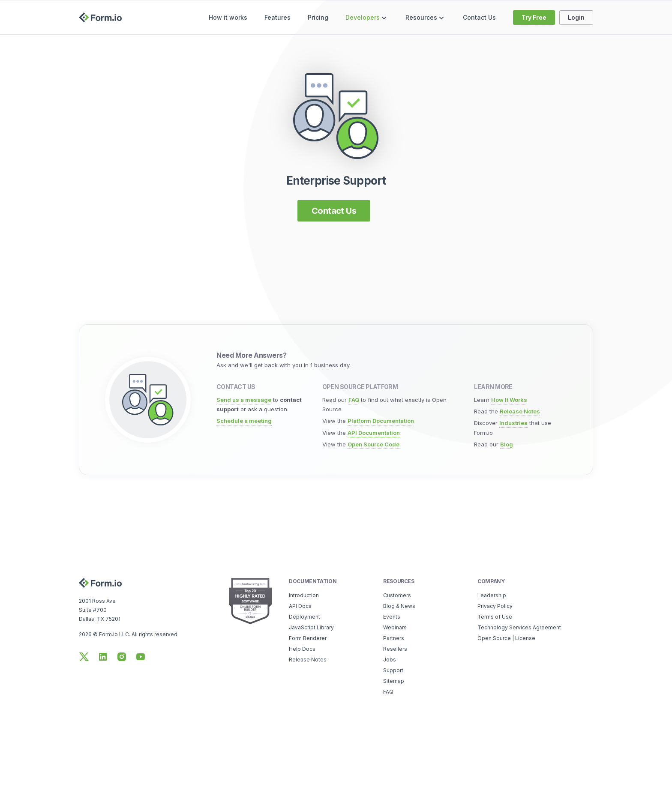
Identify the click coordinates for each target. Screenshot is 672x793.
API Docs (300, 606)
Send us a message (244, 400)
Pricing (318, 17)
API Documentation (374, 433)
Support (393, 670)
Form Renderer (308, 638)
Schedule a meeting (244, 421)
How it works (228, 17)
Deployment (304, 617)
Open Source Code (373, 444)
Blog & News (399, 606)
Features (277, 17)
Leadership (492, 595)
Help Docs (302, 649)
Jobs (390, 660)
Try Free (534, 17)
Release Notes (520, 411)
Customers (397, 595)
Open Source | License (506, 638)
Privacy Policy (495, 606)
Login (576, 17)
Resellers (395, 649)
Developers (367, 18)
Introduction (304, 595)
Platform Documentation (381, 421)
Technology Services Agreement (519, 627)
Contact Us (479, 17)
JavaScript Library (311, 627)
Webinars (395, 627)
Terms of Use (495, 617)
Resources (426, 18)
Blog (507, 444)
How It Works (509, 400)
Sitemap (394, 681)
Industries (513, 423)
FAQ (354, 400)
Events (392, 617)
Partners (394, 638)
